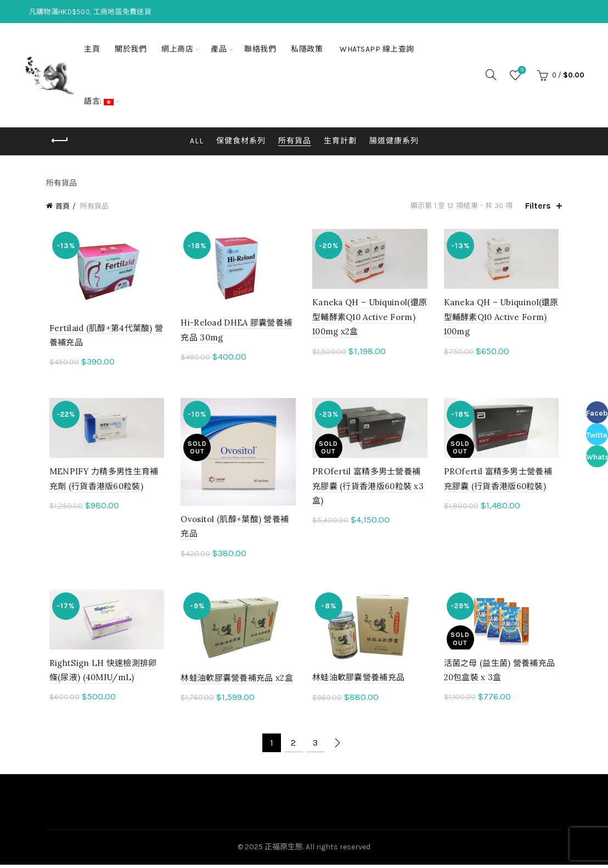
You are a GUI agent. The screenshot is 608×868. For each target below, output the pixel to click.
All (197, 141)
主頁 (92, 49)
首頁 (63, 206)
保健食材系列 (241, 141)
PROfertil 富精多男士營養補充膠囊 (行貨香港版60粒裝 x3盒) (368, 488)
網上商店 (177, 49)
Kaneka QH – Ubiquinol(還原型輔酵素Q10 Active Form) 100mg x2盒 (370, 318)
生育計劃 (340, 141)
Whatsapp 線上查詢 (377, 49)
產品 (219, 49)
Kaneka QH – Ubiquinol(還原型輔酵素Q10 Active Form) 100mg (503, 318)
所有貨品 (295, 141)
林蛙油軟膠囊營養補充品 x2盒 (236, 682)
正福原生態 (284, 851)
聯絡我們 (260, 49)
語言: (99, 101)
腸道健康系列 (394, 141)
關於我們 (131, 49)
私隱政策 (307, 49)
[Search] (491, 75)
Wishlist (521, 71)
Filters (538, 206)
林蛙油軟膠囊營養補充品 (358, 681)
